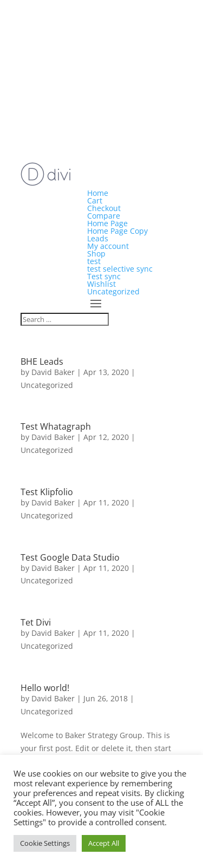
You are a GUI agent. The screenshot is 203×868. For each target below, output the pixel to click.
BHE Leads (42, 361)
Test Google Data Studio (70, 557)
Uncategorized (113, 291)
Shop (96, 254)
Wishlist (101, 284)
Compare (104, 216)
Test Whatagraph (56, 426)
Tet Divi (36, 622)
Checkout (104, 208)
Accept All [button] (104, 843)
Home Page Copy (117, 231)
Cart (95, 200)
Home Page (107, 223)
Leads (98, 238)
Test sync (104, 276)
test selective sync (120, 269)
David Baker (53, 372)
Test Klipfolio (47, 492)
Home (98, 193)
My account (108, 246)
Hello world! (45, 688)
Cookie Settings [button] (45, 843)
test (94, 261)
